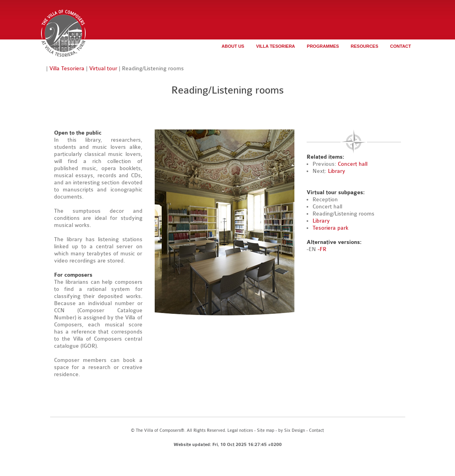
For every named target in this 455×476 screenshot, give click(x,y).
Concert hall (353, 164)
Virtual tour (103, 68)
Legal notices (240, 430)
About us (233, 46)
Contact (401, 46)
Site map (266, 430)
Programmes (323, 46)
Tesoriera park (330, 228)
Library (337, 171)
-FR (322, 249)
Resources (365, 46)
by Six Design (292, 430)
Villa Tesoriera (276, 46)
